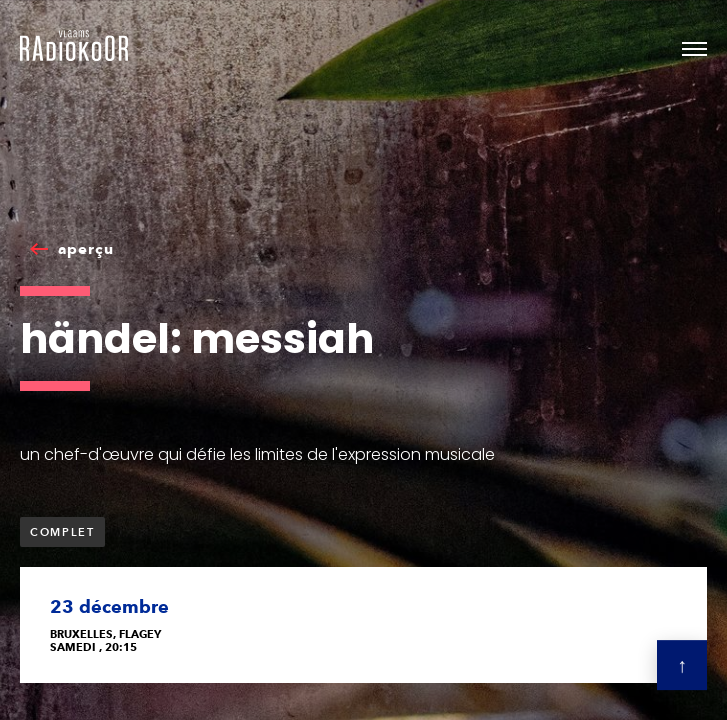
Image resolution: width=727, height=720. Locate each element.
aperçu (86, 249)
